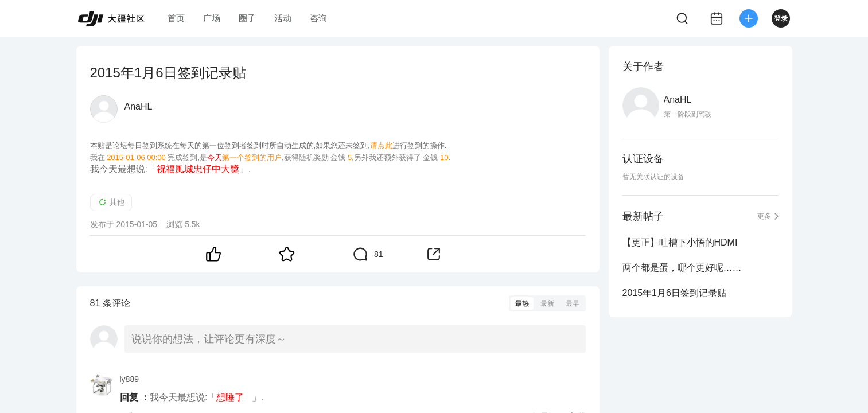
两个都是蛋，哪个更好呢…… (682, 268)
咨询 (318, 18)
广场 (212, 18)
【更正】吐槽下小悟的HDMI (680, 242)
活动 (283, 18)
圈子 (247, 18)
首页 (176, 18)
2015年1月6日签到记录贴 (674, 293)
